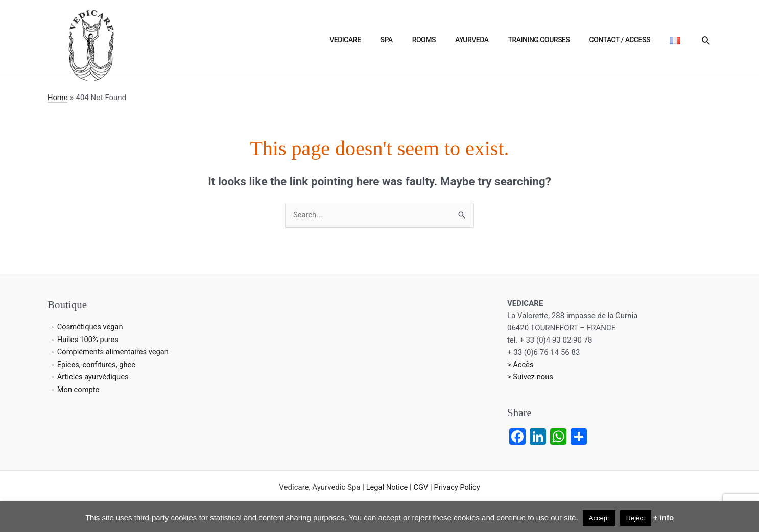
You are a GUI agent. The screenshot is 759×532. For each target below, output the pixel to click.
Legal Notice (386, 487)
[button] (706, 40)
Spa (448, 40)
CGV (421, 487)
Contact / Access (637, 40)
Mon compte (79, 389)
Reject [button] (636, 518)
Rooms (475, 40)
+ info (663, 517)
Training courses (567, 40)
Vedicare (418, 40)
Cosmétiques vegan (91, 327)
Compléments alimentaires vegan (114, 352)
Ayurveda (511, 40)
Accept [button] (599, 518)
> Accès (521, 365)
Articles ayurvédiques (94, 376)
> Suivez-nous (531, 377)
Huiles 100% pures (89, 340)
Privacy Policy (458, 487)
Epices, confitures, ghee (97, 364)
